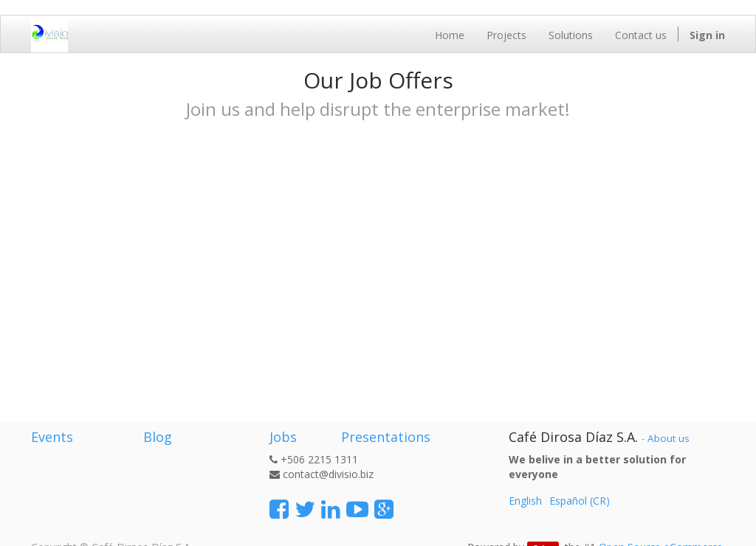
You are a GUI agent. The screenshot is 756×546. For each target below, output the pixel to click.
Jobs (283, 437)
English (525, 501)
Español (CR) (580, 501)
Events (52, 437)
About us (669, 438)
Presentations (384, 437)
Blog (158, 437)
